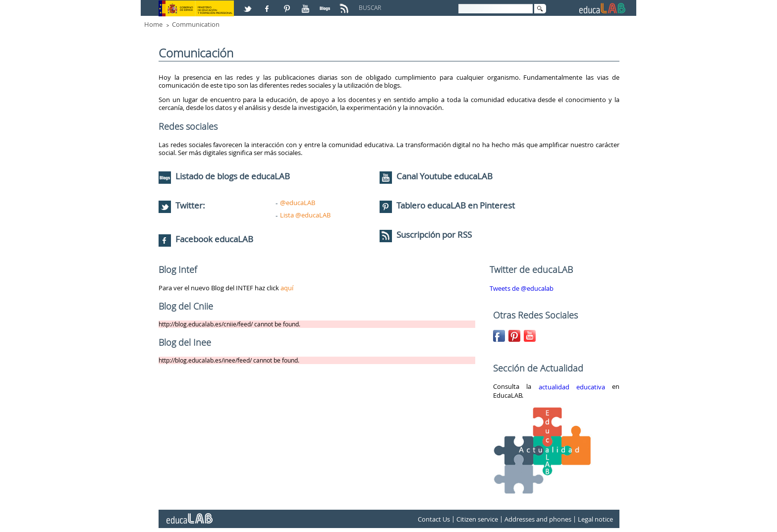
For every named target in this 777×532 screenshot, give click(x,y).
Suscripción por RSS (426, 235)
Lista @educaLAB (305, 215)
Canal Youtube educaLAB (444, 176)
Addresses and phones (538, 519)
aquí (287, 288)
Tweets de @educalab (522, 288)
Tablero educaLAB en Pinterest (456, 205)
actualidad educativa (572, 387)
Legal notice (595, 519)
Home (153, 24)
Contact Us (434, 519)
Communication (196, 24)
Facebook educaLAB (214, 239)
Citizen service (477, 519)
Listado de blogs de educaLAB (224, 176)
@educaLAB (298, 203)
